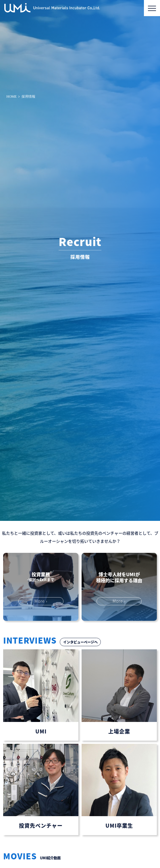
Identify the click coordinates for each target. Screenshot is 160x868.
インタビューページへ (80, 642)
